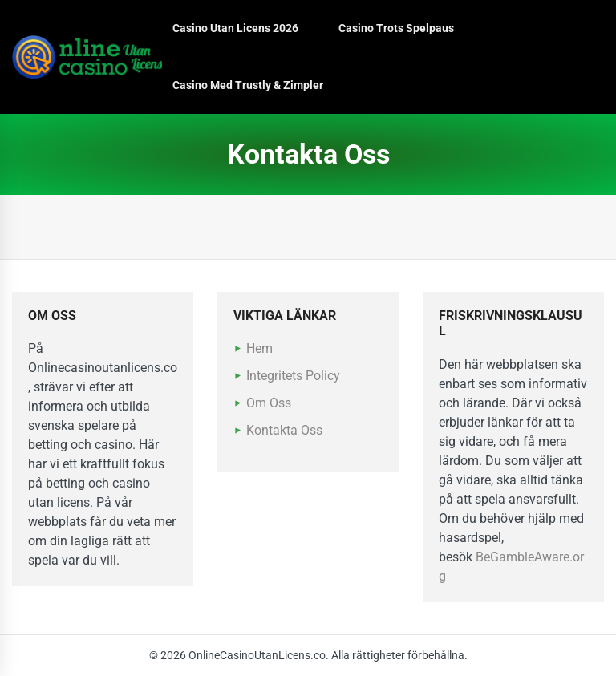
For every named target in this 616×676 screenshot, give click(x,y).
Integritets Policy (293, 376)
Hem (259, 348)
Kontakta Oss (284, 430)
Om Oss (269, 403)
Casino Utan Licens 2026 (235, 28)
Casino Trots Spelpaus (396, 28)
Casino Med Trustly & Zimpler (248, 85)
